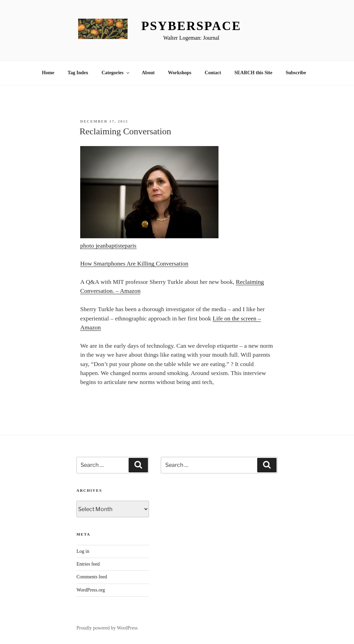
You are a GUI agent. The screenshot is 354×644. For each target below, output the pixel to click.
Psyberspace (191, 26)
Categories (116, 73)
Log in (83, 551)
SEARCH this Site (253, 73)
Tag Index (78, 73)
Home (48, 73)
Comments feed (92, 577)
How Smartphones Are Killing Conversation (134, 263)
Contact (213, 73)
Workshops (180, 73)
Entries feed (88, 564)
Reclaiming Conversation (125, 131)
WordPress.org (91, 590)
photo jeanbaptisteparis (108, 246)
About (148, 73)
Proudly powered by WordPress (107, 628)
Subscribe (296, 73)
